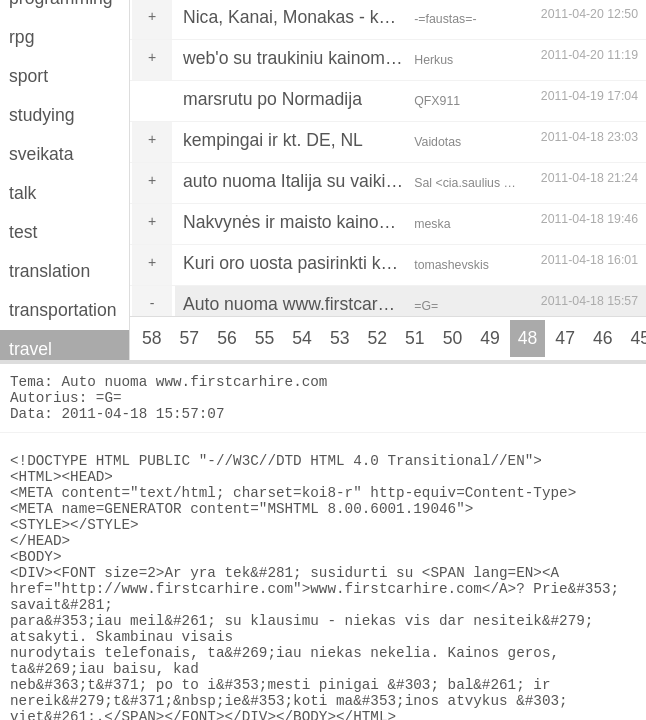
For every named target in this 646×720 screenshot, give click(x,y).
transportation (63, 310)
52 (377, 338)
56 (227, 338)
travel (30, 349)
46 (603, 338)
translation (49, 271)
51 (415, 338)
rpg (21, 37)
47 (565, 338)
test (23, 232)
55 (265, 338)
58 (152, 338)
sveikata (41, 154)
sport (28, 76)
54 (302, 338)
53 (340, 338)
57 (190, 338)
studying (42, 115)
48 (528, 338)
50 (453, 338)
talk (22, 193)
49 (490, 338)
